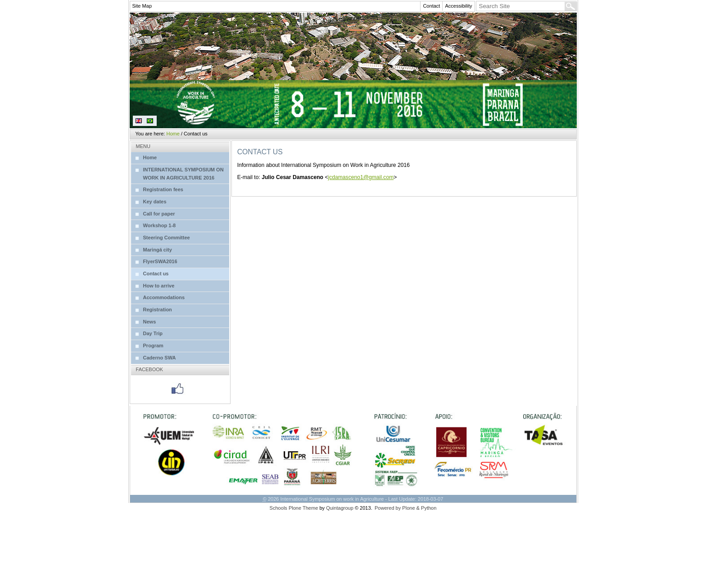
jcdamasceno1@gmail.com (361, 177)
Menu (143, 146)
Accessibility (458, 6)
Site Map (142, 6)
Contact (431, 6)
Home (173, 134)
